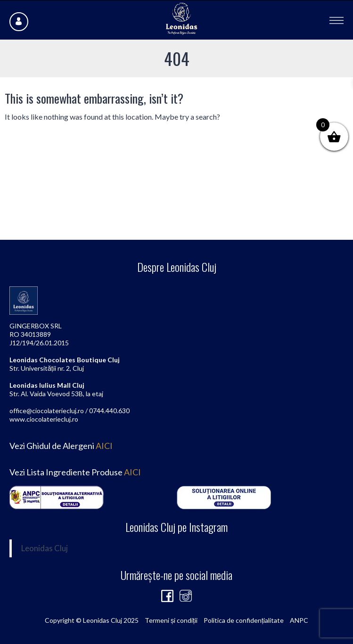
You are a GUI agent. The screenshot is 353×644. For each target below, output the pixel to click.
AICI (104, 446)
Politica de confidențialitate (244, 620)
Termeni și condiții (171, 620)
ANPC (299, 620)
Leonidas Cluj (45, 548)
